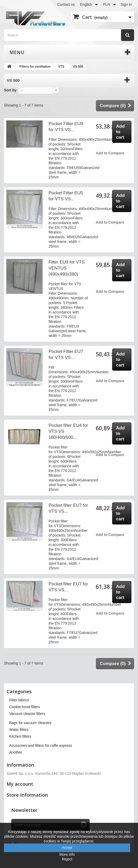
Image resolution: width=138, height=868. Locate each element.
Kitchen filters (20, 736)
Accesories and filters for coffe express (41, 745)
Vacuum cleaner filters (27, 714)
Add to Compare (110, 153)
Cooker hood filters (25, 707)
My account (20, 784)
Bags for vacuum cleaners (30, 723)
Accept (67, 847)
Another (16, 752)
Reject (67, 859)
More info (67, 854)
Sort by (10, 90)
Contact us (66, 4)
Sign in (126, 4)
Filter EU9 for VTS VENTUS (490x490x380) (67, 268)
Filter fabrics (19, 700)
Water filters (19, 730)
